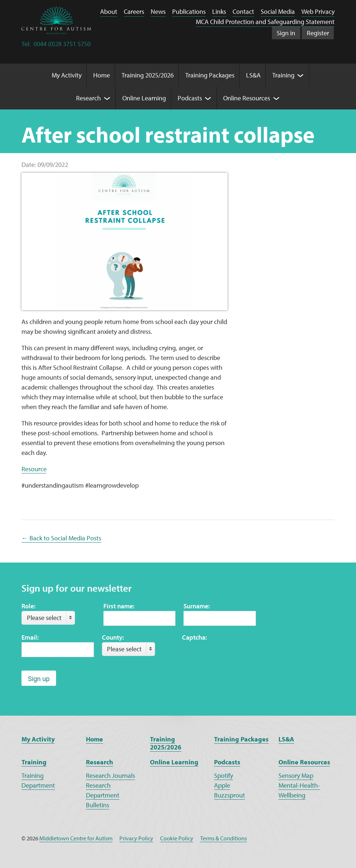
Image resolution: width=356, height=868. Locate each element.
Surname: (197, 606)
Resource (34, 469)
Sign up (39, 679)
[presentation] (237, 656)
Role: (28, 606)
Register (318, 33)
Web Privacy (318, 11)
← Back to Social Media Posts (61, 538)
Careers (134, 11)
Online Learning (174, 762)
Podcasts (227, 762)
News (158, 11)
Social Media (278, 11)
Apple (222, 785)
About (109, 11)
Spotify (224, 775)
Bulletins (98, 805)
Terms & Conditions (224, 838)
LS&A (286, 739)
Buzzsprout (230, 795)
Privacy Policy (136, 838)
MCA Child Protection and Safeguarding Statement (265, 22)
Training (34, 762)
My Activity (38, 739)
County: (113, 637)
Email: (30, 637)
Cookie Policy (177, 838)
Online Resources (304, 762)
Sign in (286, 33)
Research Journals (110, 775)
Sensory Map (296, 775)
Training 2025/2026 (166, 743)
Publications (189, 11)
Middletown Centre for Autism (76, 838)
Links (219, 11)
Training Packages (241, 739)
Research (100, 762)
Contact (243, 11)
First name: (119, 606)
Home (94, 739)
